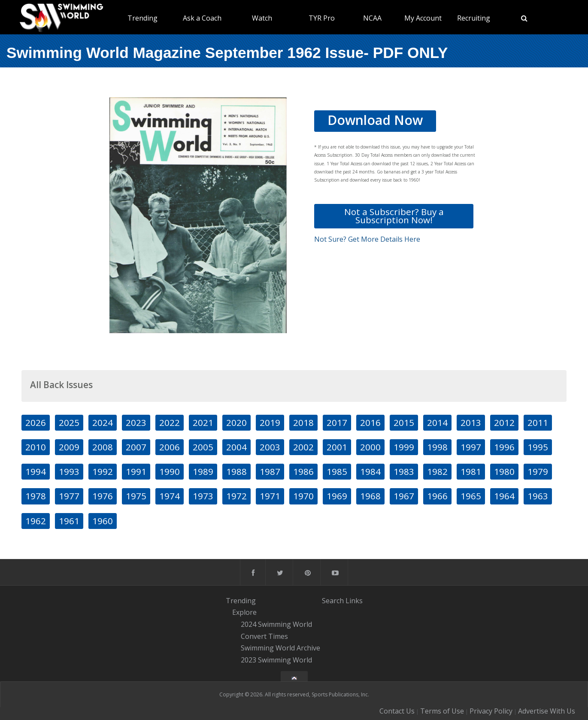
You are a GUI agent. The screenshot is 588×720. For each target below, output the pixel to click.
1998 (437, 447)
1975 (136, 496)
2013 (471, 422)
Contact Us (397, 711)
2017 (337, 422)
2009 (69, 447)
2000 (370, 447)
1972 (236, 496)
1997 (471, 447)
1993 (69, 471)
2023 (136, 422)
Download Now (375, 120)
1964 (504, 496)
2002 (303, 447)
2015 (404, 422)
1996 (504, 447)
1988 (236, 471)
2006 (170, 447)
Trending (142, 18)
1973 (203, 496)
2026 (36, 422)
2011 (538, 422)
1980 (504, 471)
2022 (170, 422)
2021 (203, 422)
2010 (36, 447)
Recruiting (474, 18)
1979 (538, 471)
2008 (103, 447)
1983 (404, 471)
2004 (236, 447)
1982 (437, 471)
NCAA (372, 18)
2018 (303, 422)
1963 (538, 496)
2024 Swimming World (276, 624)
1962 (36, 521)
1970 (303, 496)
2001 (337, 447)
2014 (437, 422)
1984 (370, 471)
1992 (103, 471)
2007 (136, 447)
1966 (437, 496)
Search (333, 601)
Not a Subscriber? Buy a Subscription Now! (394, 216)
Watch (262, 18)
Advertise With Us (547, 711)
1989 (203, 471)
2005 (203, 447)
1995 (538, 447)
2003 (270, 447)
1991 (136, 471)
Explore (244, 612)
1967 (404, 496)
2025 (69, 422)
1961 (69, 521)
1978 (36, 496)
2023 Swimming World (276, 660)
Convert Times (264, 636)
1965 (471, 496)
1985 (337, 471)
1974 (170, 496)
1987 (270, 471)
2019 (270, 422)
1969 (337, 496)
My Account (423, 18)
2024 (103, 422)
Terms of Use (442, 711)
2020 (236, 422)
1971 (270, 496)
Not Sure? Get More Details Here (367, 239)
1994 (36, 471)
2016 (370, 422)
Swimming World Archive (280, 648)
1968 (370, 496)
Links (354, 601)
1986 (303, 471)
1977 (69, 496)
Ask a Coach (202, 18)
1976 (103, 496)
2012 (504, 422)
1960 (103, 521)
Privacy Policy (491, 711)
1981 (471, 471)
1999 (404, 447)
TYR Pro (322, 18)
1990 (170, 471)
